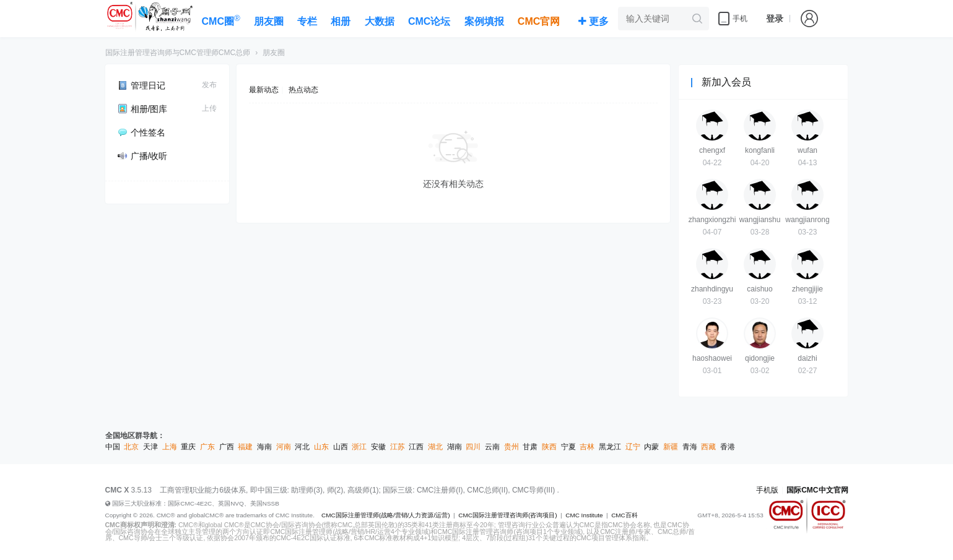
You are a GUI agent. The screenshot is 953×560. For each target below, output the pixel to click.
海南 (264, 447)
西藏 (708, 447)
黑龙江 (610, 447)
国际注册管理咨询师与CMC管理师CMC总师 (178, 53)
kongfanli (760, 150)
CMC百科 (624, 515)
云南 (492, 447)
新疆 (671, 447)
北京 (131, 447)
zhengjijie (807, 289)
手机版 (767, 490)
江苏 (398, 447)
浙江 (359, 447)
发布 (209, 85)
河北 (302, 447)
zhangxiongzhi (712, 220)
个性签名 (141, 132)
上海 (170, 447)
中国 (113, 447)
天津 (150, 447)
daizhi (807, 358)
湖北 (435, 447)
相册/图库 (143, 109)
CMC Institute (584, 515)
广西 (227, 447)
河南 (284, 447)
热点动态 (303, 90)
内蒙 (651, 447)
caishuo (759, 289)
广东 (207, 447)
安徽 (378, 447)
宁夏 (568, 447)
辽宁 (633, 447)
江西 (416, 447)
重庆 (188, 447)
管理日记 (141, 85)
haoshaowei (712, 358)
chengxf (712, 150)
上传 (209, 108)
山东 (321, 447)
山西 (341, 447)
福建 (245, 447)
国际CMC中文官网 (817, 490)
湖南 (455, 447)
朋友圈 (274, 53)
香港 (728, 447)
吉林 (587, 447)
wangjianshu (760, 220)
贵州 (511, 447)
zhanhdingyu (712, 289)
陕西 (549, 447)
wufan (807, 150)
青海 (690, 447)
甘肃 (530, 447)
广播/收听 (143, 156)
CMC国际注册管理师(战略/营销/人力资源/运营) (386, 515)
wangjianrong (807, 220)
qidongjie (760, 358)
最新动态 (264, 90)
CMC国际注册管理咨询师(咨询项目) (507, 515)
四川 (473, 447)
